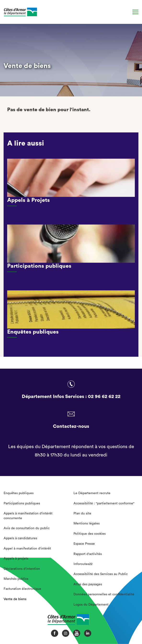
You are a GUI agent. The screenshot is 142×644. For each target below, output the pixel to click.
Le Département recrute (92, 493)
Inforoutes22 (83, 564)
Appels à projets (16, 559)
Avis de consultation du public (27, 528)
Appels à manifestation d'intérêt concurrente (28, 516)
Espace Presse (84, 544)
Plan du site (82, 513)
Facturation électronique (22, 589)
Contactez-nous (71, 426)
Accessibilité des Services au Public (101, 574)
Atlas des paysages (88, 584)
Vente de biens (15, 599)
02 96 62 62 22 (104, 397)
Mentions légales (87, 524)
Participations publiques (22, 503)
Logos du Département (91, 605)
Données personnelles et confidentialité (104, 594)
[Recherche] (126, 12)
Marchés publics (16, 579)
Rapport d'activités (88, 554)
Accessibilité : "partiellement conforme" (104, 503)
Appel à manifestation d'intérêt (27, 549)
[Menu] (135, 12)
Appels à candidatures (20, 538)
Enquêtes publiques (19, 493)
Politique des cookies (90, 534)
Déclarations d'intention (22, 569)
